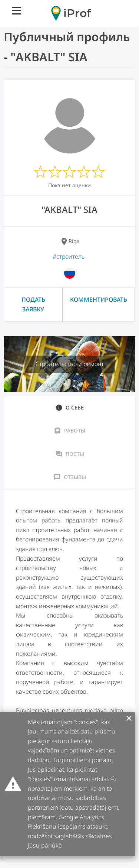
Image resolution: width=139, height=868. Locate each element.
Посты (70, 454)
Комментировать (99, 299)
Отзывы (70, 477)
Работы (69, 431)
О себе (69, 408)
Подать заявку (33, 304)
